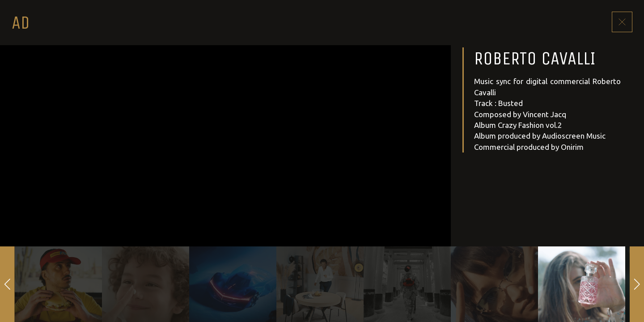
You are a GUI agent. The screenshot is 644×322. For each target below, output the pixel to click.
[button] (7, 284)
